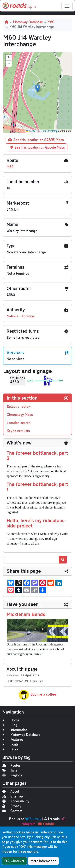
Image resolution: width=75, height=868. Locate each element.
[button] (37, 88)
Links (10, 749)
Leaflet (31, 131)
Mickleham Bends (26, 614)
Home (11, 720)
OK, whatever (14, 861)
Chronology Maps (20, 415)
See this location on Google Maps (38, 147)
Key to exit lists (18, 431)
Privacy (12, 806)
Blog (10, 725)
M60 (51, 22)
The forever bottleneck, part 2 (37, 456)
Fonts (10, 744)
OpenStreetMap (49, 131)
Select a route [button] (17, 407)
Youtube (46, 824)
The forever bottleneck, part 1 (37, 487)
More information (43, 861)
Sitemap (13, 796)
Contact (12, 811)
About (11, 791)
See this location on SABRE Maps (36, 140)
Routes (11, 765)
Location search (19, 423)
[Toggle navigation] (67, 6)
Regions (12, 775)
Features (13, 739)
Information (15, 730)
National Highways (21, 316)
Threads (52, 819)
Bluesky (33, 819)
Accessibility (16, 801)
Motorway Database (28, 22)
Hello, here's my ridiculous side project (35, 523)
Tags (10, 770)
